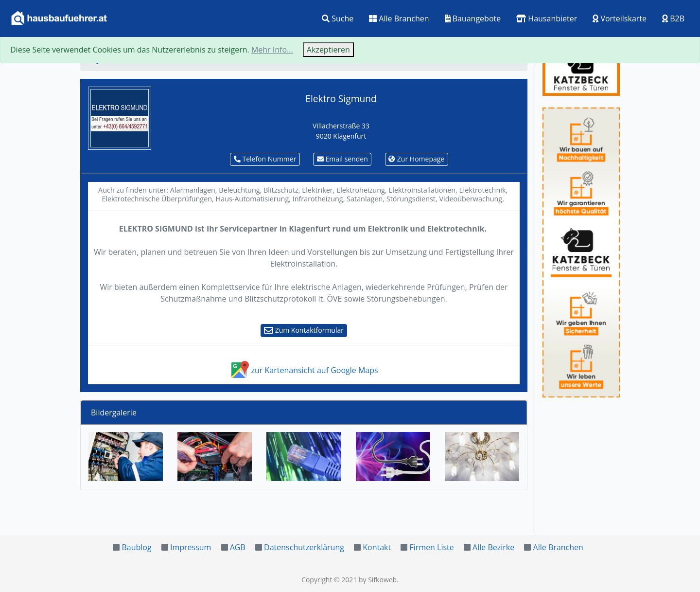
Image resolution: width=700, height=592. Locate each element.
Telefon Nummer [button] (265, 159)
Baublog (136, 547)
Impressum (191, 547)
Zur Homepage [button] (416, 159)
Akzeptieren (328, 50)
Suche (338, 18)
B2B (673, 18)
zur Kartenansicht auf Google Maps (304, 370)
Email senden (342, 159)
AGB (238, 547)
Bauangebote (473, 18)
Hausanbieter (547, 18)
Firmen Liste (431, 547)
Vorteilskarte (620, 18)
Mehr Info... (272, 50)
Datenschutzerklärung (304, 547)
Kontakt (377, 547)
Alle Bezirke (493, 547)
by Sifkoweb (378, 580)
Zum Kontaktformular (304, 330)
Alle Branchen (399, 18)
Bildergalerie (114, 413)
